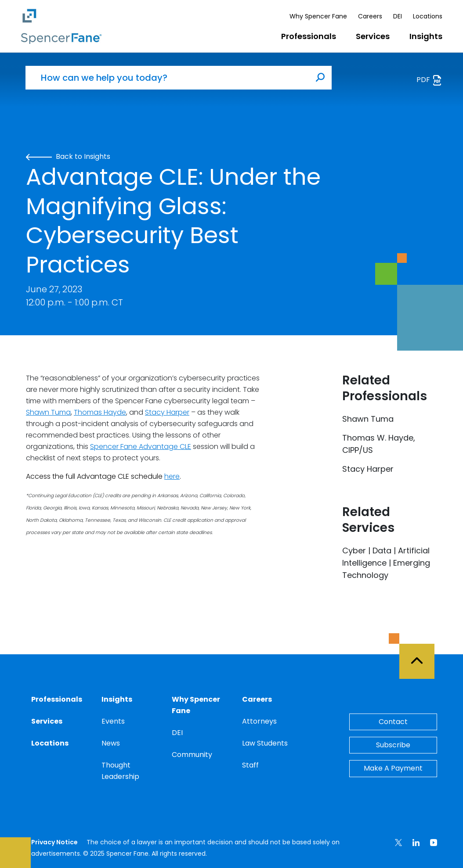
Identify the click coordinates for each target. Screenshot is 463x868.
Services (373, 36)
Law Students (265, 743)
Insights (426, 36)
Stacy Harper (167, 412)
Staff (250, 765)
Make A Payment (393, 768)
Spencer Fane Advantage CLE (141, 447)
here (172, 476)
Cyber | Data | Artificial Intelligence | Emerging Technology (386, 563)
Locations (428, 16)
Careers (370, 16)
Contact (393, 722)
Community (192, 755)
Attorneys (259, 721)
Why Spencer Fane (318, 16)
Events (113, 721)
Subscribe (393, 745)
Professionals (309, 36)
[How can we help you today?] (167, 78)
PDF (429, 80)
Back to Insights (68, 156)
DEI (398, 16)
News (111, 743)
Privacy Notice (54, 842)
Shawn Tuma (48, 412)
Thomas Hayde (100, 412)
